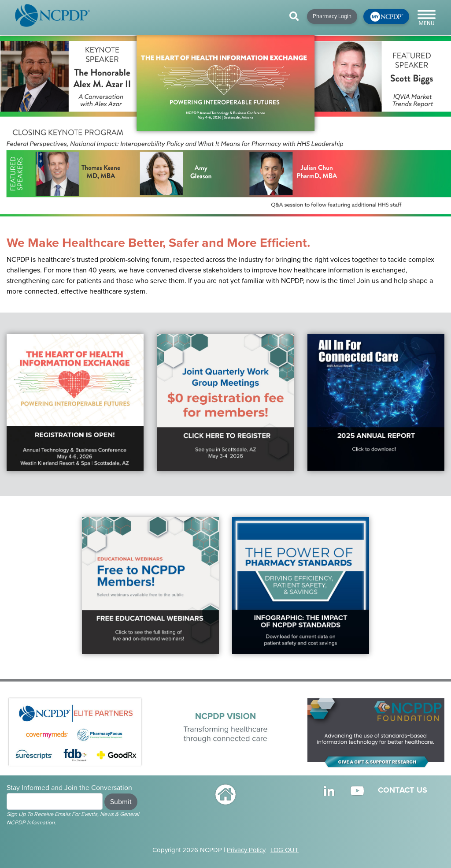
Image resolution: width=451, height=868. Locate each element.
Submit (121, 802)
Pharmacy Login (332, 16)
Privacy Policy (246, 850)
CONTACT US (403, 790)
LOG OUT (285, 850)
